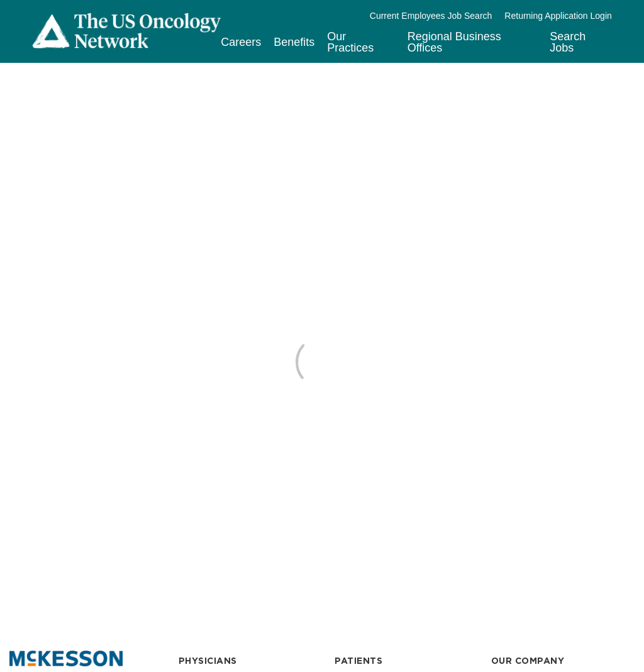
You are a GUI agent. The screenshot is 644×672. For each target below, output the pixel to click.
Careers (241, 42)
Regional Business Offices (454, 42)
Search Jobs (568, 42)
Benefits (294, 42)
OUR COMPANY (528, 661)
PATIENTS (358, 661)
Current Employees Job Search (431, 16)
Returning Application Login (558, 16)
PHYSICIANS (208, 661)
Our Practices (350, 42)
